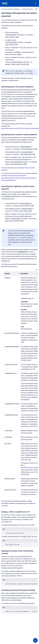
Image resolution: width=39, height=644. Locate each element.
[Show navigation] (35, 640)
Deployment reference (27, 9)
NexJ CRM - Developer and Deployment (11, 9)
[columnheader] (12, 274)
